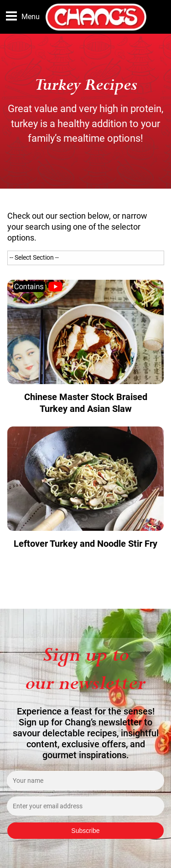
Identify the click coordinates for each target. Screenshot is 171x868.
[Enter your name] (85, 781)
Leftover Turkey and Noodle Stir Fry (85, 544)
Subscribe (85, 831)
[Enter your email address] (85, 806)
